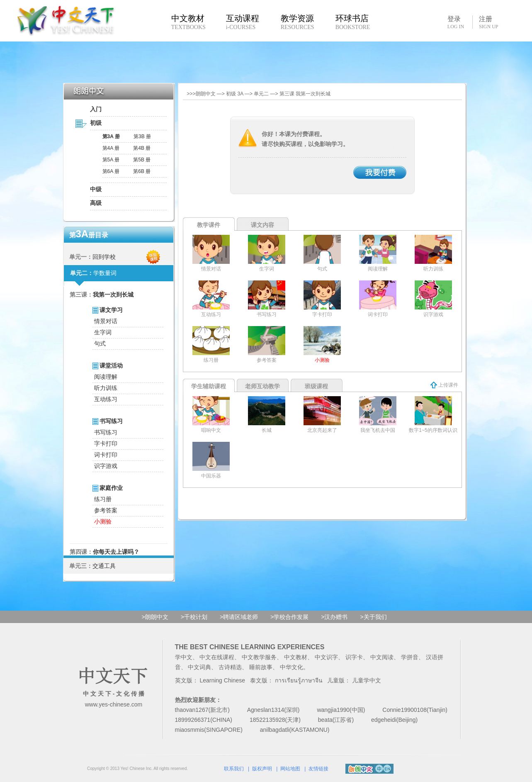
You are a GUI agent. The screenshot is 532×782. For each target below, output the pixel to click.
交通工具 (104, 566)
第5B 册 (142, 160)
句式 (100, 343)
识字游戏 (106, 466)
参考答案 (106, 510)
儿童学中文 (367, 680)
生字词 (103, 332)
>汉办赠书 (334, 617)
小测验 (103, 521)
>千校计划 (194, 617)
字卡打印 (106, 443)
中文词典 (199, 667)
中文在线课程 (217, 657)
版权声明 (262, 769)
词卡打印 (106, 455)
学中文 (184, 657)
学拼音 (410, 657)
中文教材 (296, 657)
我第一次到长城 (113, 295)
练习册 (103, 499)
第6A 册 (111, 171)
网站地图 (290, 769)
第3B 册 (142, 136)
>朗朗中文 (155, 617)
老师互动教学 (262, 386)
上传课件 (444, 385)
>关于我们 (373, 617)
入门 (96, 109)
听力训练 (106, 388)
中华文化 (292, 667)
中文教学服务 (259, 657)
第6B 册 (142, 171)
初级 (96, 123)
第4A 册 (111, 148)
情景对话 (106, 321)
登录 (456, 22)
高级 (96, 203)
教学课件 (209, 225)
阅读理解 (106, 377)
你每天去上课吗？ (116, 552)
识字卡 (354, 657)
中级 (96, 189)
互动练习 (106, 399)
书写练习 (106, 432)
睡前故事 (261, 667)
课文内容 (262, 225)
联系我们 (234, 769)
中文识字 (326, 657)
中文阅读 (382, 657)
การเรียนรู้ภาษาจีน (299, 680)
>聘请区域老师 (239, 617)
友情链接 (318, 769)
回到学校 (104, 257)
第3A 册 (111, 136)
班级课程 (316, 386)
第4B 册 (142, 148)
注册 (488, 22)
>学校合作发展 (289, 617)
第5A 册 (111, 160)
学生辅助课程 (209, 386)
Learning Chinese (222, 680)
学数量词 (105, 273)
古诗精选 (230, 667)
